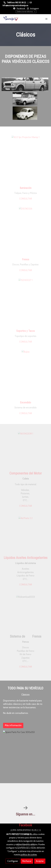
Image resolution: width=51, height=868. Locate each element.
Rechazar (27, 861)
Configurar (13, 861)
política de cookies (29, 855)
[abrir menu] (46, 19)
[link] (11, 19)
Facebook (21, 9)
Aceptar (40, 861)
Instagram (34, 9)
